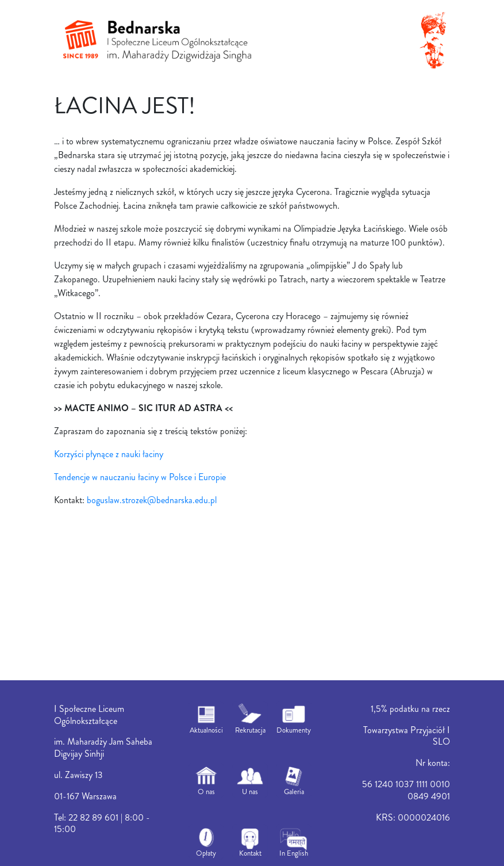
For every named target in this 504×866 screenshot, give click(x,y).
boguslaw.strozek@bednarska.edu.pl (152, 500)
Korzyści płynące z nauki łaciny (109, 454)
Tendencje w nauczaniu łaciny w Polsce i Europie (140, 477)
